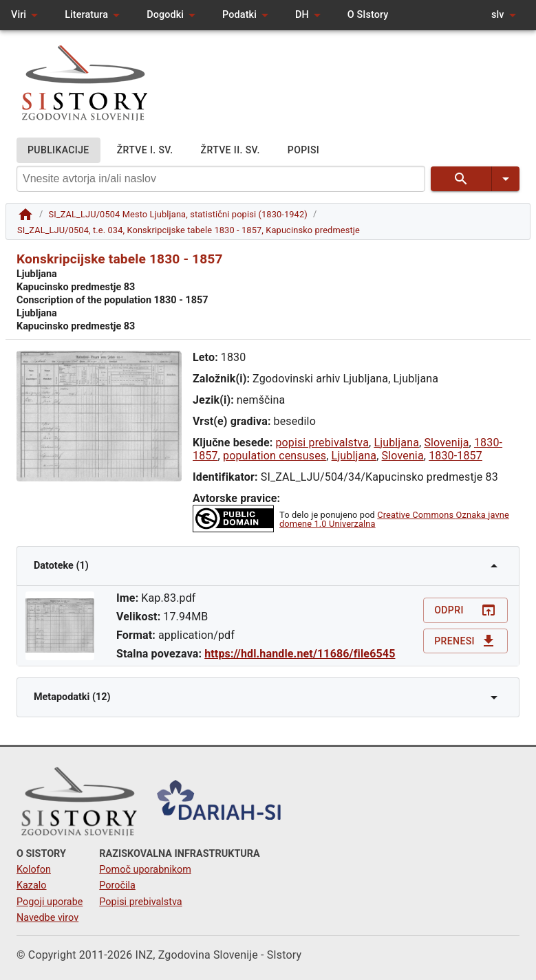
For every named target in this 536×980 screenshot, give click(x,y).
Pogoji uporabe (50, 902)
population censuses (275, 456)
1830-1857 (455, 456)
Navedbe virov (47, 918)
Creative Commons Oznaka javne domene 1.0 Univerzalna (394, 519)
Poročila (117, 885)
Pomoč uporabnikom (145, 870)
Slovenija (446, 443)
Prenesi (465, 641)
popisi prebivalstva (322, 443)
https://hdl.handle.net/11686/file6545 (300, 654)
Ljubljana (396, 443)
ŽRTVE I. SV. (145, 150)
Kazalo (32, 885)
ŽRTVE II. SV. (231, 150)
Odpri (465, 610)
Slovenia (403, 456)
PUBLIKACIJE (58, 150)
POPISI (303, 150)
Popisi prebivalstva (140, 902)
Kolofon (34, 870)
